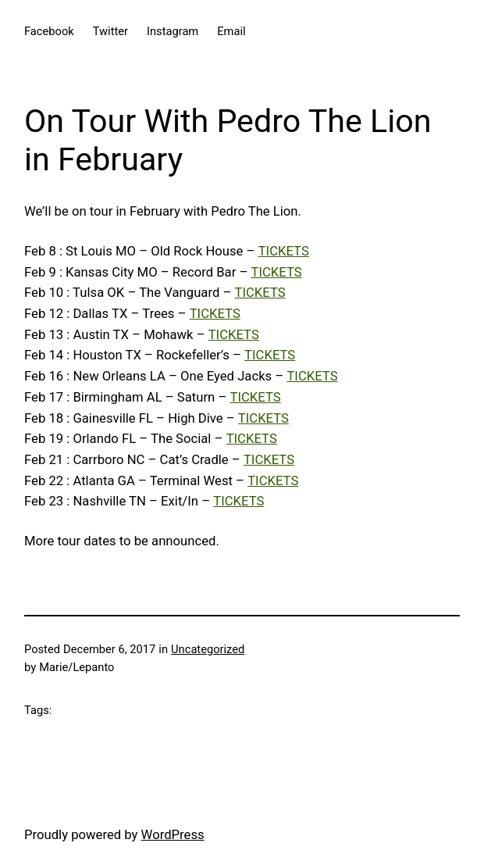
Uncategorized (208, 649)
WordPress (173, 835)
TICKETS (284, 251)
